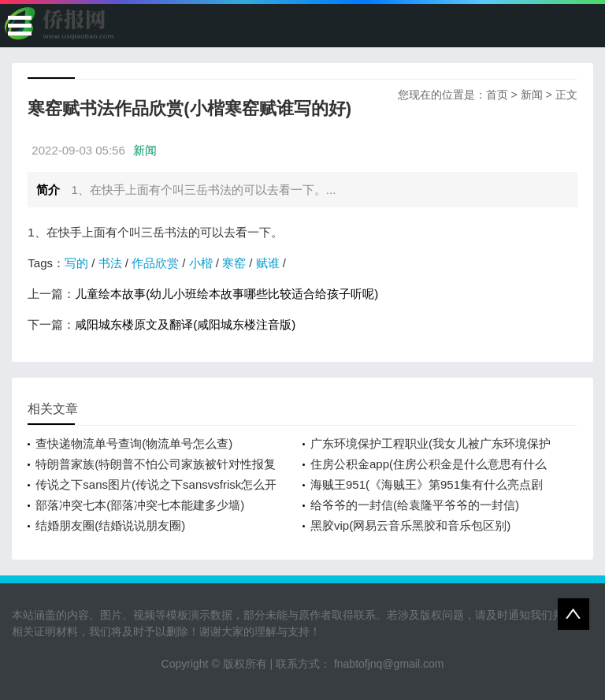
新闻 (532, 95)
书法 (110, 263)
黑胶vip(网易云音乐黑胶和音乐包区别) (410, 525)
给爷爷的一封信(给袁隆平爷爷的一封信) (415, 505)
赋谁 (268, 263)
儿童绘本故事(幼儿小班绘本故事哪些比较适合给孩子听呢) (226, 294)
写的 (76, 263)
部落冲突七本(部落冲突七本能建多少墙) (140, 505)
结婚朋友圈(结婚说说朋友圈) (110, 525)
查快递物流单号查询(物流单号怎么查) (134, 443)
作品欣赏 (155, 263)
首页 (497, 95)
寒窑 (234, 263)
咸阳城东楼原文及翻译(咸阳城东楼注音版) (185, 324)
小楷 (201, 263)
